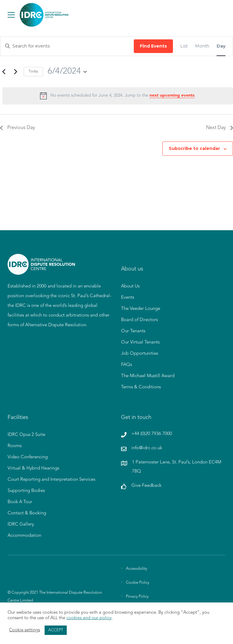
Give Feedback (146, 486)
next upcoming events (172, 96)
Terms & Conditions (141, 387)
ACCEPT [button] (56, 630)
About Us (130, 286)
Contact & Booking (27, 513)
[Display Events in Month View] (202, 46)
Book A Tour (20, 502)
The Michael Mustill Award (148, 376)
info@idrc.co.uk (147, 448)
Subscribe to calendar (194, 148)
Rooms (15, 446)
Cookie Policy (138, 583)
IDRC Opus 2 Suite (26, 435)
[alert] (118, 96)
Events (128, 298)
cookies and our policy (89, 618)
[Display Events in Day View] (221, 46)
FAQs (127, 365)
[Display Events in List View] (184, 46)
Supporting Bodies (26, 491)
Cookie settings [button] (25, 630)
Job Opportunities (140, 354)
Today (33, 71)
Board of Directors (139, 320)
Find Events (153, 46)
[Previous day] (4, 72)
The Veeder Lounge (141, 309)
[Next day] (15, 72)
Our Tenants (133, 331)
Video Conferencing (28, 457)
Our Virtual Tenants (140, 342)
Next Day (219, 128)
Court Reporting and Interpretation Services (51, 480)
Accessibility (137, 569)
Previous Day (17, 128)
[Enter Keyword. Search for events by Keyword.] (67, 46)
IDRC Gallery (21, 524)
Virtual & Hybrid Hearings (33, 468)
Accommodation (24, 536)
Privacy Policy (137, 597)
